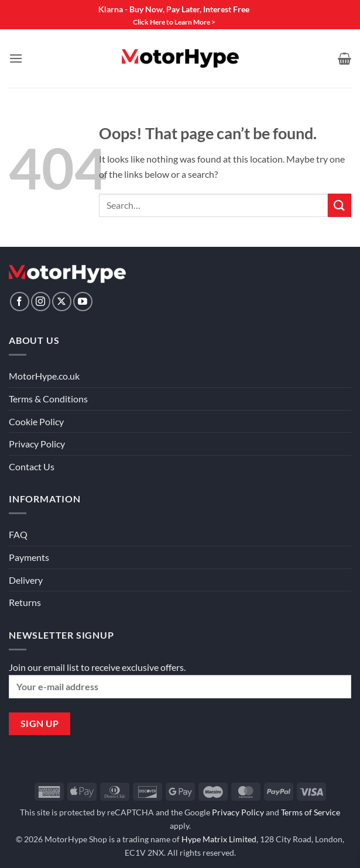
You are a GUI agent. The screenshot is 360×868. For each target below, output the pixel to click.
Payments (29, 557)
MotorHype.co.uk (44, 376)
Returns (25, 602)
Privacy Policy (37, 444)
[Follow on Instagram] (41, 302)
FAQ (18, 534)
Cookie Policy (36, 421)
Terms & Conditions (48, 399)
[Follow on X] (62, 302)
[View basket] (344, 58)
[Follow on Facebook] (20, 302)
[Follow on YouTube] (83, 302)
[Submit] (340, 205)
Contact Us (32, 466)
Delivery (26, 580)
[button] (16, 58)
